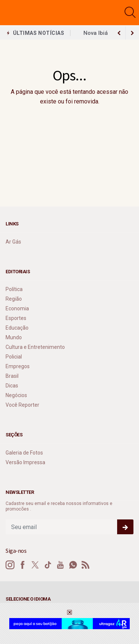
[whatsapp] (73, 565)
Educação (17, 328)
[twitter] (35, 565)
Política (14, 289)
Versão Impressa (25, 462)
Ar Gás (13, 242)
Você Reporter (22, 405)
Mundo (14, 337)
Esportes (16, 318)
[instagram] (10, 565)
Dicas (12, 386)
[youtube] (60, 565)
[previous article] (132, 33)
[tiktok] (48, 565)
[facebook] (23, 565)
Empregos (18, 366)
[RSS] (86, 565)
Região (14, 299)
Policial (14, 357)
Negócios (16, 395)
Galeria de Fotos (24, 453)
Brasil (12, 376)
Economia (17, 308)
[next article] (119, 33)
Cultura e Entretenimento (35, 347)
